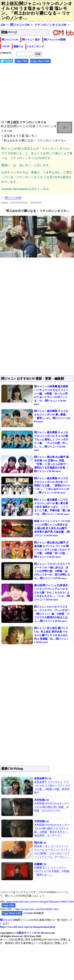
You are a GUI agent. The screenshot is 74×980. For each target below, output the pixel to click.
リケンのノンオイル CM (50, 25)
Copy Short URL (40, 61)
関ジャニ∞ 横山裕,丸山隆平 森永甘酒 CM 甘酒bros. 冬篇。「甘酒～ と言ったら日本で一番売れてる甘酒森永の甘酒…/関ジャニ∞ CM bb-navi (52, 464)
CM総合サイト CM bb (27, 933)
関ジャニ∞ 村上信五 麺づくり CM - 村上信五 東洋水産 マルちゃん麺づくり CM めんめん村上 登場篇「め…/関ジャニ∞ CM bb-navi (51, 635)
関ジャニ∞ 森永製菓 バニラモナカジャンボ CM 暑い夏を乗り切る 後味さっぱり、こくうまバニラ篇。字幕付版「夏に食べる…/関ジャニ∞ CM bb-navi (52, 507)
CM (3, 25)
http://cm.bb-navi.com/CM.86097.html (37, 909)
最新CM (18, 46)
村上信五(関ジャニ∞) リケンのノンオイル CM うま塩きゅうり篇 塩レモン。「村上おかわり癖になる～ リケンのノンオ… (37, 11)
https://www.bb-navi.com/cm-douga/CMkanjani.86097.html (40, 902)
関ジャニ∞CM (10, 40)
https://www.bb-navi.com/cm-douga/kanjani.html (28, 927)
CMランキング (36, 46)
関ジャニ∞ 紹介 (31, 40)
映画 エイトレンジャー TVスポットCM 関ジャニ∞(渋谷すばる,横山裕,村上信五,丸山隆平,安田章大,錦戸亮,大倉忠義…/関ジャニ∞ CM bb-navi (52, 528)
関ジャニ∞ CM (20, 25)
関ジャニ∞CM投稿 (55, 40)
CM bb (6, 46)
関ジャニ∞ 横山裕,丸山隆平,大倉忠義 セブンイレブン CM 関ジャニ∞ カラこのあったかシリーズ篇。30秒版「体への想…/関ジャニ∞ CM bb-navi (52, 550)
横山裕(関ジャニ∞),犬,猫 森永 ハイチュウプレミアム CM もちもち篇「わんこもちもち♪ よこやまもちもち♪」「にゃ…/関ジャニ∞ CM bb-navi (52, 592)
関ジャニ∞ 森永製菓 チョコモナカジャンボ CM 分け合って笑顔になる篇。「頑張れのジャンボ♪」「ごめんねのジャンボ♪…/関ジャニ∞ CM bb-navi (52, 485)
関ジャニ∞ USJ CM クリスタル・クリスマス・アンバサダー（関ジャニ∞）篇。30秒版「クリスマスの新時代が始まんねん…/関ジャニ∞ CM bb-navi (52, 614)
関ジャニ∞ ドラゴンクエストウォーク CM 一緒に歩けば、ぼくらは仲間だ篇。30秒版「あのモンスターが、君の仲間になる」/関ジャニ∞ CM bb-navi (52, 571)
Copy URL (22, 61)
